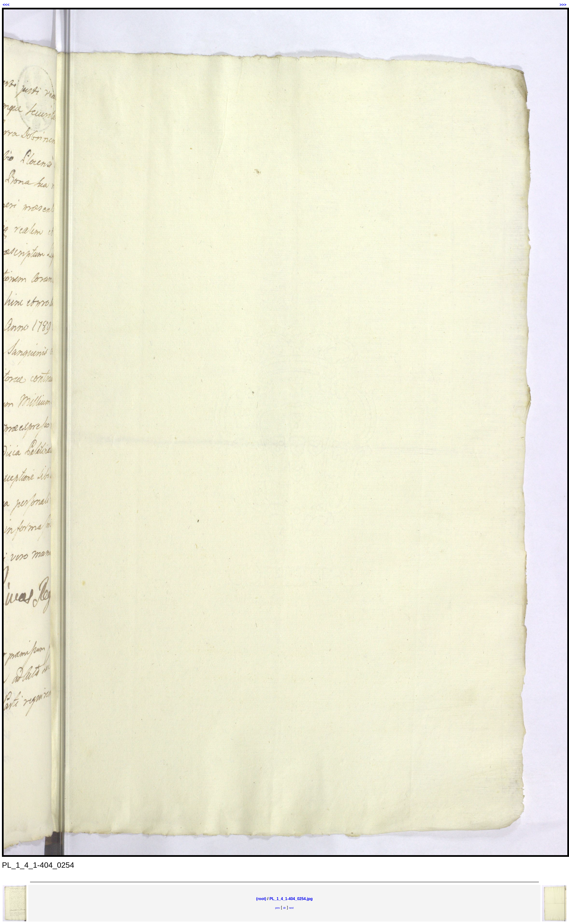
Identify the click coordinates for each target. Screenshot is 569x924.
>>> (563, 5)
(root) (261, 899)
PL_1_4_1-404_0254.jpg (291, 899)
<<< (6, 5)
